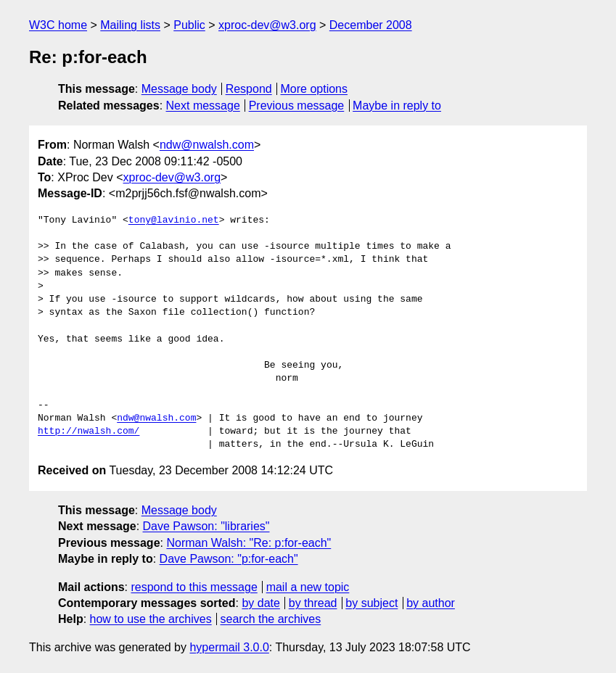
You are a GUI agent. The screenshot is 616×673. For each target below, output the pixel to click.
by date (260, 603)
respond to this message (194, 587)
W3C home (58, 25)
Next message (203, 106)
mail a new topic (308, 587)
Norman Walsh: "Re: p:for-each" (249, 543)
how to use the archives (151, 619)
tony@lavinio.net (174, 220)
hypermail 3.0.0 (229, 647)
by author (431, 603)
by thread (313, 603)
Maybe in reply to (397, 106)
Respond (249, 89)
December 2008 (371, 25)
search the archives (271, 619)
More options (315, 89)
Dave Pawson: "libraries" (206, 526)
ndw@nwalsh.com (207, 145)
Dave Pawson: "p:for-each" (229, 559)
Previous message (297, 106)
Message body (179, 89)
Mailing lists (130, 25)
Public (189, 25)
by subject (371, 603)
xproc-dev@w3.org (267, 25)
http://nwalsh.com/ (89, 432)
